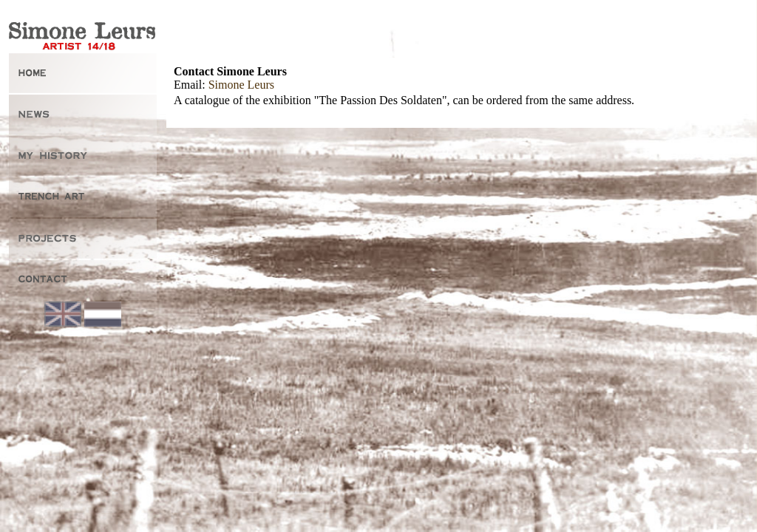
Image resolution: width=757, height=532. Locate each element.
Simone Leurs (241, 85)
